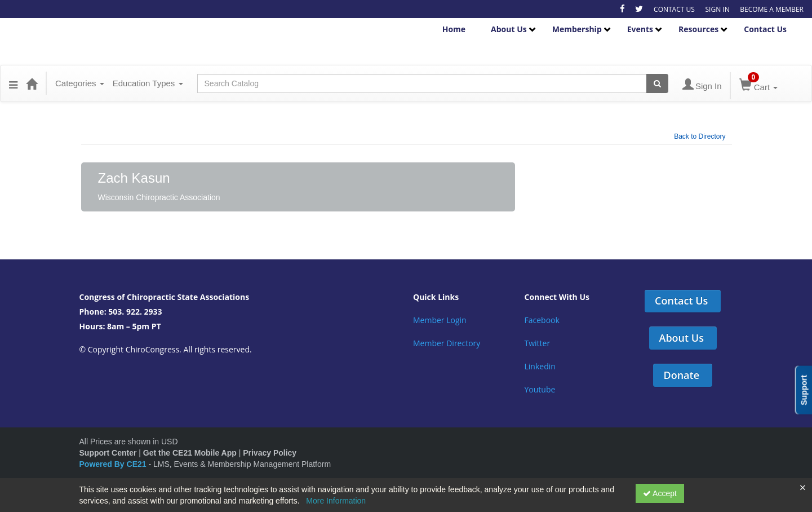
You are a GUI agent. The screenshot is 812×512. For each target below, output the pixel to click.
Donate (681, 375)
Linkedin (540, 366)
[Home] (32, 83)
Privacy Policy (270, 453)
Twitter (538, 343)
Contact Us (765, 29)
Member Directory (447, 343)
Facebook (542, 320)
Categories (80, 83)
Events (640, 29)
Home (454, 29)
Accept (660, 493)
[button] (13, 83)
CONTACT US (674, 9)
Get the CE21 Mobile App (190, 453)
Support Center (108, 453)
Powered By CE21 (114, 464)
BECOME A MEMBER (772, 9)
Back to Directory (700, 136)
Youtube (540, 389)
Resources (698, 29)
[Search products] (657, 83)
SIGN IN (717, 9)
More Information (336, 501)
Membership (577, 29)
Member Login (440, 320)
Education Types (148, 83)
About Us (509, 29)
